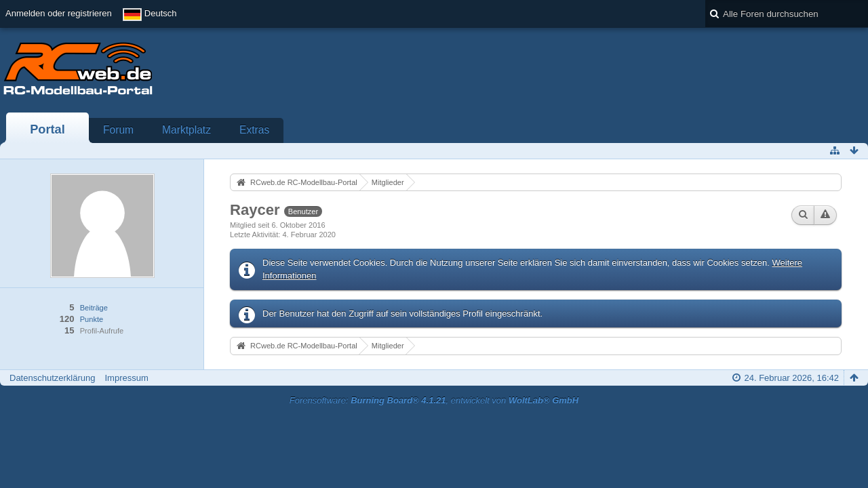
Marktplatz (186, 130)
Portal (47, 129)
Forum (118, 130)
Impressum (126, 378)
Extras (254, 130)
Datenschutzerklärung (52, 378)
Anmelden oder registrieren (59, 13)
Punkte (92, 319)
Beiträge (94, 308)
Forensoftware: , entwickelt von (434, 400)
